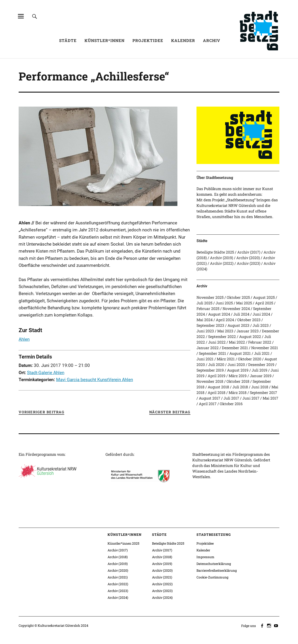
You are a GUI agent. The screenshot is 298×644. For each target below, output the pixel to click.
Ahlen (24, 339)
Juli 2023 (261, 325)
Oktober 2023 (249, 320)
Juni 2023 (205, 331)
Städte (68, 40)
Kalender (183, 40)
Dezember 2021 (235, 348)
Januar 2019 (261, 376)
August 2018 (218, 387)
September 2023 (210, 325)
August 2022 (250, 336)
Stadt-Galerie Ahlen (46, 373)
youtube (276, 625)
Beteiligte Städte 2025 (215, 252)
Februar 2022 (260, 342)
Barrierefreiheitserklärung (217, 570)
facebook (262, 625)
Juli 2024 (241, 314)
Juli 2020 (216, 364)
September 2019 (210, 370)
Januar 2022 (208, 348)
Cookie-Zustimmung (212, 577)
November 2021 (265, 348)
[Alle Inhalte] (21, 16)
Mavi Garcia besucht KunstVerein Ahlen (95, 380)
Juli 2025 (204, 303)
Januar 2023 (248, 331)
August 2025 (264, 297)
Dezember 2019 (261, 364)
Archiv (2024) (118, 597)
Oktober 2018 (238, 381)
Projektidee (148, 40)
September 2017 (263, 392)
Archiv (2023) (249, 263)
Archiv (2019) (222, 258)
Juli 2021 (262, 353)
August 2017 (210, 398)
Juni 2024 (261, 314)
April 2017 (208, 404)
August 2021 (240, 353)
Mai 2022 (237, 342)
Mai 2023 (225, 331)
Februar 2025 (208, 308)
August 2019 (238, 370)
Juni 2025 (224, 303)
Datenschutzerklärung (214, 564)
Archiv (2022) (222, 263)
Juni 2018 (260, 387)
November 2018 (210, 381)
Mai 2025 (244, 303)
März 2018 (238, 392)
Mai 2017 (270, 398)
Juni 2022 (217, 342)
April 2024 (225, 320)
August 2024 (219, 314)
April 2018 (217, 392)
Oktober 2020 (250, 359)
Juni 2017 (251, 398)
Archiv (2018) (118, 557)
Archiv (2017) (249, 252)
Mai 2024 (205, 320)
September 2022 (222, 336)
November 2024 (236, 308)
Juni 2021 (205, 359)
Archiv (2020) (248, 258)
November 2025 (210, 297)
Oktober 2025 (238, 297)
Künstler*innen (105, 40)
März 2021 (226, 359)
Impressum (205, 557)
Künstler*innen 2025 (123, 543)
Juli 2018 (240, 387)
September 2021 (212, 353)
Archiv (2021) (118, 577)
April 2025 (264, 303)
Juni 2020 (236, 364)
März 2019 (238, 376)
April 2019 (217, 376)
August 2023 (238, 325)
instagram (269, 625)
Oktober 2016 (231, 404)
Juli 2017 (231, 398)
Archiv (212, 40)
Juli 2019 (259, 370)
